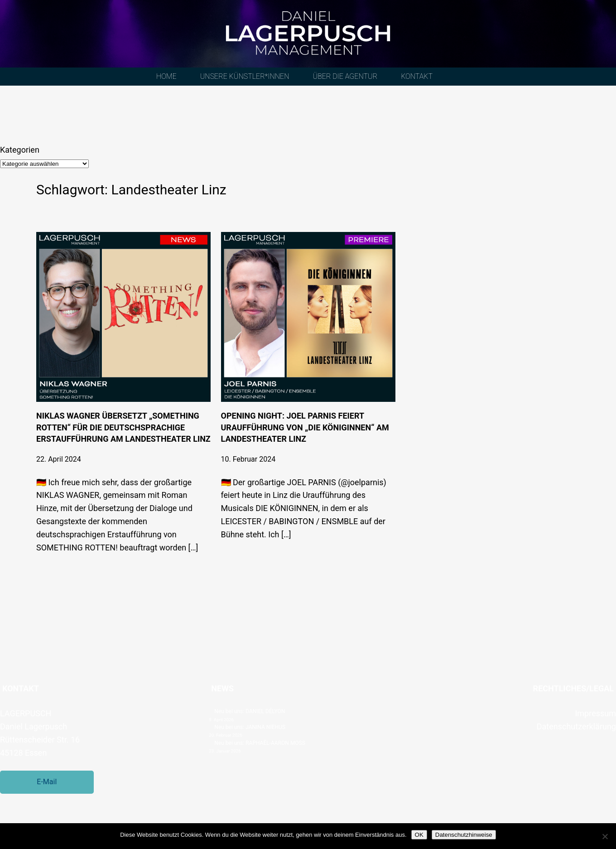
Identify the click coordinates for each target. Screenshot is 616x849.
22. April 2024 (59, 459)
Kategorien (20, 150)
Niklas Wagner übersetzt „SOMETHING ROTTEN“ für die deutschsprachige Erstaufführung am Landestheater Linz (123, 427)
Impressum (595, 713)
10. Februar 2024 (248, 459)
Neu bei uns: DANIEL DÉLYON (250, 711)
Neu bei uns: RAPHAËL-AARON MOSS (260, 743)
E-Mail (47, 782)
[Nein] (605, 836)
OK (419, 835)
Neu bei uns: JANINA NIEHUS (250, 727)
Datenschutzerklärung (576, 726)
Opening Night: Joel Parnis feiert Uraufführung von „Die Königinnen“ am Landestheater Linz (305, 427)
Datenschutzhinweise (464, 835)
